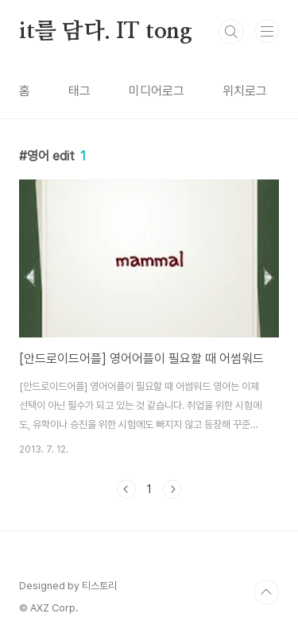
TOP (266, 592)
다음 (172, 489)
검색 (231, 32)
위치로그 (245, 91)
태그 (79, 91)
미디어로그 (157, 91)
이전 (126, 489)
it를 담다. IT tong (106, 32)
